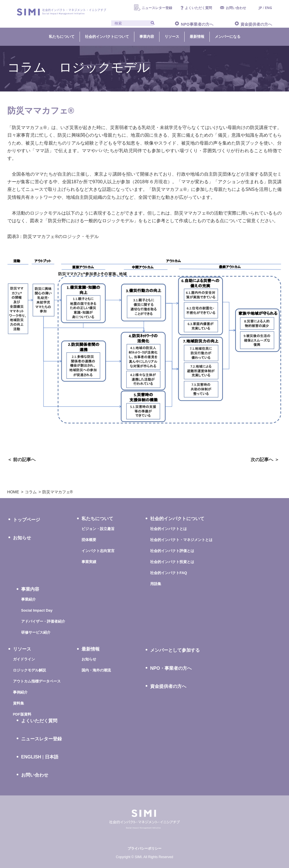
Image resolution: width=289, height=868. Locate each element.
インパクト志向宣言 (98, 551)
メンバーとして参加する (175, 650)
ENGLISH (31, 757)
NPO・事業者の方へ (171, 668)
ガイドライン (24, 659)
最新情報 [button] (197, 36)
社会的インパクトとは (168, 529)
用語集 (156, 584)
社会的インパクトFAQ (169, 573)
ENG (269, 8)
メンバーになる (228, 36)
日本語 (52, 757)
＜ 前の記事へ (21, 460)
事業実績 (89, 562)
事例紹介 (20, 692)
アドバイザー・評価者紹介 (43, 621)
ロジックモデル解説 (29, 670)
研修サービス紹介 (36, 632)
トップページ (27, 520)
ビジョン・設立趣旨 (98, 529)
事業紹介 (29, 599)
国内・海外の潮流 (96, 670)
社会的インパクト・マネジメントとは (181, 540)
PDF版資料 (22, 714)
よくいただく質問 (198, 8)
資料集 (18, 703)
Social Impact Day (37, 610)
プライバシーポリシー (144, 849)
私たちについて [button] (62, 36)
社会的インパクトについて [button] (107, 36)
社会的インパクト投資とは (172, 562)
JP (260, 8)
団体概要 (89, 540)
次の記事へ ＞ (265, 460)
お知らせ (22, 538)
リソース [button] (172, 36)
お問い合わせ (236, 8)
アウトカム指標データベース (37, 681)
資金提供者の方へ (256, 24)
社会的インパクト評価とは (172, 551)
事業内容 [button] (147, 36)
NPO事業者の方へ (197, 24)
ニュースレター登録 (157, 8)
